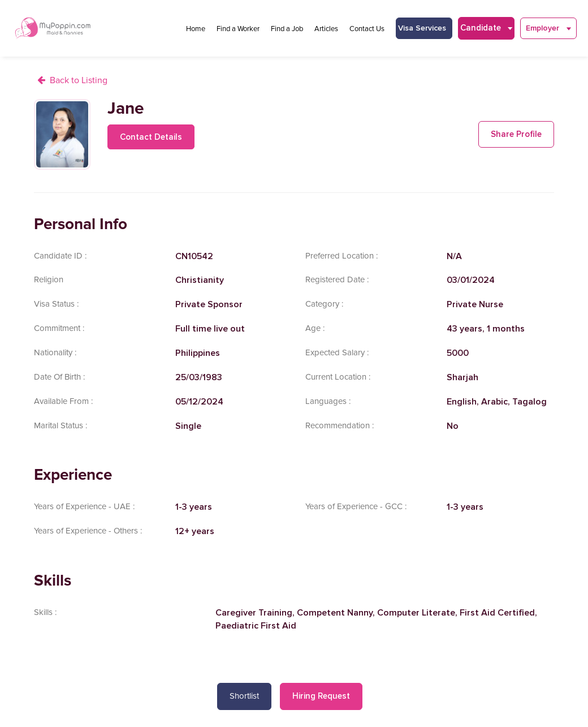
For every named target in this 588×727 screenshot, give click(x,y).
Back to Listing (79, 80)
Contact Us (367, 29)
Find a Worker (238, 29)
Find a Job (287, 29)
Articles (326, 29)
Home (196, 29)
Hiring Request (321, 696)
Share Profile (516, 134)
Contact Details (151, 137)
